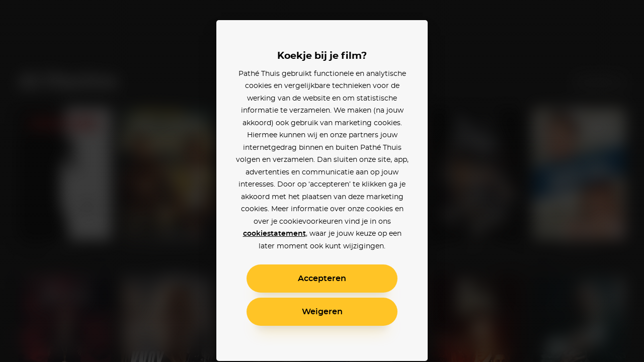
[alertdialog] (322, 181)
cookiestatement (274, 234)
